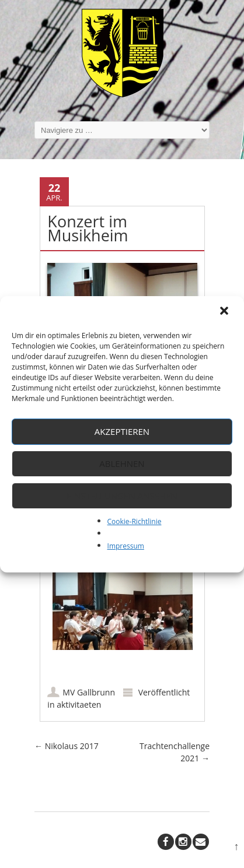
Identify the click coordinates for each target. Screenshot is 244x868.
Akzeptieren (122, 431)
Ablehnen (122, 463)
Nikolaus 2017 (67, 746)
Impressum (126, 546)
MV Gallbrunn (89, 692)
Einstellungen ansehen (122, 496)
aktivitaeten (79, 704)
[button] (225, 312)
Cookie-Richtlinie (135, 521)
